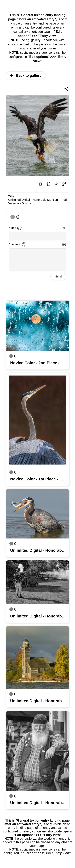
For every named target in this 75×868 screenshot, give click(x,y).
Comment (15, 244)
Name (12, 228)
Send (58, 276)
